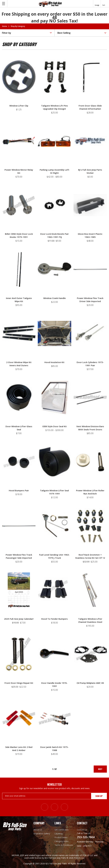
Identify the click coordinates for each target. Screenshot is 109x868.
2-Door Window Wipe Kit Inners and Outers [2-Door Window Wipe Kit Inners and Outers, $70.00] (19, 364)
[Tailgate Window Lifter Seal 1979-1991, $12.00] (54, 462)
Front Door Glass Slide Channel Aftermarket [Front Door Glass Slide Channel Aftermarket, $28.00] (90, 107)
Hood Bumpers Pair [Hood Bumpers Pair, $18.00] (19, 490)
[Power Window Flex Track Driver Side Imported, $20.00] (90, 269)
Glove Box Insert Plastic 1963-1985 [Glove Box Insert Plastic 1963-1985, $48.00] (90, 235)
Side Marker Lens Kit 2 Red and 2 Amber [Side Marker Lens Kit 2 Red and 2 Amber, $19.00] (19, 749)
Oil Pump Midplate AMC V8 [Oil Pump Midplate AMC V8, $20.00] (90, 683)
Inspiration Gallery (42, 834)
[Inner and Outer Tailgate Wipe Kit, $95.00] (19, 269)
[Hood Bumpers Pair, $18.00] (19, 462)
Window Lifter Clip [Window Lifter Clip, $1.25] (19, 106)
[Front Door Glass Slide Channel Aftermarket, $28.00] (90, 77)
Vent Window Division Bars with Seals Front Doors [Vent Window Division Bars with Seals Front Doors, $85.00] (90, 428)
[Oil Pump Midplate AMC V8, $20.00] (90, 654)
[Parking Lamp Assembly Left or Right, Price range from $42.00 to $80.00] (54, 141)
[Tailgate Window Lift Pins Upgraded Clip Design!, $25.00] (54, 77)
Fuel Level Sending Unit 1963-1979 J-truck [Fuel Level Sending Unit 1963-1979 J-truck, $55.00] (54, 556)
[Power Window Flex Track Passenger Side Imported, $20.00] (19, 526)
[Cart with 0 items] (104, 4)
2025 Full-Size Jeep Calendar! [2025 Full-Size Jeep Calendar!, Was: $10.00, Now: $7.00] (19, 619)
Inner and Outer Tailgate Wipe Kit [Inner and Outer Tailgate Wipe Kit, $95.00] (19, 300)
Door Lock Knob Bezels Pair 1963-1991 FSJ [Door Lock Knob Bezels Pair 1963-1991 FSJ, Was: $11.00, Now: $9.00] (54, 235)
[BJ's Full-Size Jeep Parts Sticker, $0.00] (90, 141)
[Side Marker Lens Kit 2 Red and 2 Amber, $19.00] (19, 718)
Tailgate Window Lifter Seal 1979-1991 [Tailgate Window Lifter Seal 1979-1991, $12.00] (54, 492)
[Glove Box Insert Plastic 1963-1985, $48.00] (90, 205)
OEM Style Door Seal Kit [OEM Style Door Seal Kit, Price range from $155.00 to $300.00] (54, 426)
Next (100, 769)
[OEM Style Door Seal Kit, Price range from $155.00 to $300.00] (54, 398)
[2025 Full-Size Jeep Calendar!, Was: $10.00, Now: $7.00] (19, 590)
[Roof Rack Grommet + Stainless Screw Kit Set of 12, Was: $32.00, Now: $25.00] (90, 526)
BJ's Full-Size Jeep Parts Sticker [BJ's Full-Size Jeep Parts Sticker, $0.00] (90, 171)
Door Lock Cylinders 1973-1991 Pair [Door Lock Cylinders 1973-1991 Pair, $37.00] (90, 364)
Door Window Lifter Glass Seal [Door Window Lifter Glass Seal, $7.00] (19, 428)
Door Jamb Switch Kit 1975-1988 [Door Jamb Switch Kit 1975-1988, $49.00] (54, 749)
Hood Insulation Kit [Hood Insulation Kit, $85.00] (54, 362)
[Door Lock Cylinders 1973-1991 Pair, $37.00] (90, 333)
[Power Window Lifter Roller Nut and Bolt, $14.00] (90, 462)
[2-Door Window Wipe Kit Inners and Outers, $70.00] (19, 333)
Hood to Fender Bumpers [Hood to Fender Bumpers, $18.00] (54, 619)
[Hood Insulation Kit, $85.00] (54, 333)
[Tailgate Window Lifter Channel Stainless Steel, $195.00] (90, 590)
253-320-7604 (86, 837)
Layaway (59, 834)
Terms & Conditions (64, 845)
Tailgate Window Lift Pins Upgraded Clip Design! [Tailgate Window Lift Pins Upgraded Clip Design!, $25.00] (54, 107)
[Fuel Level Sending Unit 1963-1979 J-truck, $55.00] (54, 526)
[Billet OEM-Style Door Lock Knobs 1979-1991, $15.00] (19, 205)
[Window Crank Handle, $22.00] (54, 269)
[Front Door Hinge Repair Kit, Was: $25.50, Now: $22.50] (19, 654)
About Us (38, 830)
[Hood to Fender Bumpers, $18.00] (54, 590)
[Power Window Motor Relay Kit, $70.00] (19, 141)
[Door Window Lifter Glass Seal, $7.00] (19, 398)
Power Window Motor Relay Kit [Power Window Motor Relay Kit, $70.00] (19, 171)
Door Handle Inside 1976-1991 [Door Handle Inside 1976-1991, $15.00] (54, 684)
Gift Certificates (62, 830)
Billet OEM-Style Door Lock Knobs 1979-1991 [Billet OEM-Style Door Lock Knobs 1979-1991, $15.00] (19, 235)
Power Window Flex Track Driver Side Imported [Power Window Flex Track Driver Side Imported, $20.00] (90, 300)
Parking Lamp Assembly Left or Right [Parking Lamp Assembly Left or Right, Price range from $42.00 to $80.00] (54, 171)
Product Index (61, 837)
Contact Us (82, 830)
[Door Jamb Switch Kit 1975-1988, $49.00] (54, 718)
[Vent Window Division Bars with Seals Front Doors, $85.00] (90, 398)
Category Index (61, 841)
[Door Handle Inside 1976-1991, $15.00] (54, 654)
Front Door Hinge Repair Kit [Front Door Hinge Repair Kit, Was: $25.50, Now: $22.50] (19, 683)
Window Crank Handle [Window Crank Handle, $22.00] (54, 298)
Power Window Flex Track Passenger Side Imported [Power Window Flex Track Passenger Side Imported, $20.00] (19, 556)
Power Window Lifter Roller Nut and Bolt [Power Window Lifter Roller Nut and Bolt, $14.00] (90, 492)
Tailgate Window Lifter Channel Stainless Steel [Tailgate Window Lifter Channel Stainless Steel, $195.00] (90, 620)
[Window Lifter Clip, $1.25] (19, 77)
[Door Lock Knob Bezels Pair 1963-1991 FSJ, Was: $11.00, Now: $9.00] (54, 205)
